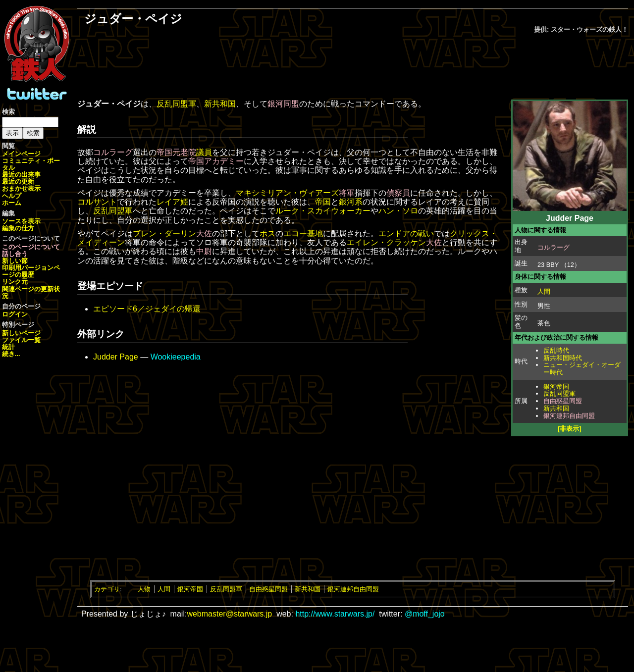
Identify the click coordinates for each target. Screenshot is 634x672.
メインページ (21, 154)
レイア (168, 202)
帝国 (323, 202)
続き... (11, 354)
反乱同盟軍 (559, 393)
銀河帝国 (556, 387)
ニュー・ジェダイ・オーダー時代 (582, 368)
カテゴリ (107, 589)
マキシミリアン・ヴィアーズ (287, 193)
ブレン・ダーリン (164, 233)
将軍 (347, 193)
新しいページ (21, 333)
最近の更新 (18, 181)
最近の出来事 (21, 175)
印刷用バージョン (28, 268)
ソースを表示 (21, 221)
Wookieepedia (176, 357)
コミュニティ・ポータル (31, 164)
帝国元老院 (176, 152)
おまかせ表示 (21, 188)
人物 (144, 589)
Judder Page (116, 357)
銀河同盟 (283, 104)
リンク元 (15, 282)
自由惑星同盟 (563, 401)
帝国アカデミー (216, 161)
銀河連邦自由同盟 (569, 416)
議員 (204, 152)
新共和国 (556, 408)
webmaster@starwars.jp (229, 614)
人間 (544, 291)
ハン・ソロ (398, 211)
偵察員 (398, 193)
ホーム (12, 203)
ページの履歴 (31, 271)
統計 (8, 347)
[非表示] (570, 429)
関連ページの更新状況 (31, 292)
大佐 (204, 233)
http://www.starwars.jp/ (335, 614)
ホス (267, 233)
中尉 (204, 251)
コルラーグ (554, 247)
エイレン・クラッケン (386, 242)
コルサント (97, 202)
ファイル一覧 (21, 340)
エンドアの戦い (406, 233)
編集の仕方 (18, 228)
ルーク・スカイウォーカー (323, 211)
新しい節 (15, 261)
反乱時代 (556, 350)
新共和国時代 (563, 358)
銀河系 (351, 202)
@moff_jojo (425, 614)
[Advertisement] (353, 67)
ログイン (15, 314)
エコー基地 (303, 233)
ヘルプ (12, 196)
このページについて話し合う (31, 250)
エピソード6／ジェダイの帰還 (147, 309)
